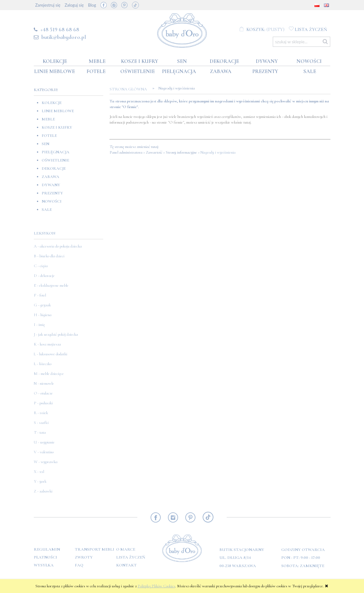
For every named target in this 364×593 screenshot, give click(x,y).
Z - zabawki (43, 491)
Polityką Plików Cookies (156, 586)
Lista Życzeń (131, 557)
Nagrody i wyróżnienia (218, 152)
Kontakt (126, 565)
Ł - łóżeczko (43, 364)
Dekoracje (54, 168)
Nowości (52, 201)
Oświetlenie (55, 160)
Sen (45, 144)
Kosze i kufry (57, 127)
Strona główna (130, 89)
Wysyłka (44, 565)
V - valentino (44, 452)
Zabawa (51, 177)
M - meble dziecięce (49, 374)
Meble (48, 119)
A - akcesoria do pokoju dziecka (58, 246)
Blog (92, 5)
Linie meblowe (58, 111)
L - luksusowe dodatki (51, 354)
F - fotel (40, 295)
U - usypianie (44, 442)
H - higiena (43, 315)
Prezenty (52, 193)
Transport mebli (95, 549)
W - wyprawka (46, 462)
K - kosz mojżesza (47, 344)
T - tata (40, 432)
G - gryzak (42, 305)
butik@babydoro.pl (64, 37)
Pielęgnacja (56, 152)
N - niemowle (44, 383)
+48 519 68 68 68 (60, 29)
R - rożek (41, 413)
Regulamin (47, 549)
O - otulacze (43, 393)
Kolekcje (52, 103)
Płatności (45, 557)
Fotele (49, 136)
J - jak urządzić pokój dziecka (56, 334)
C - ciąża (41, 266)
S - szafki (41, 423)
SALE (47, 210)
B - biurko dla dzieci (49, 256)
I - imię (39, 325)
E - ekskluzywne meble (51, 285)
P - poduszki (43, 403)
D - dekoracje (44, 276)
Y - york (40, 481)
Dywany (51, 185)
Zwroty (84, 557)
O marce (126, 549)
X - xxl (39, 472)
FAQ (79, 565)
